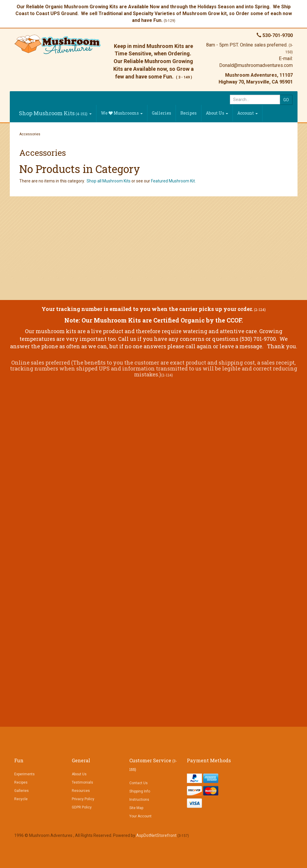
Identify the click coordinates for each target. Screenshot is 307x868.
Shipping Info (140, 791)
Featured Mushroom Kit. (173, 181)
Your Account (140, 816)
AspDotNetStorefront (156, 835)
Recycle (21, 799)
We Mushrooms (122, 113)
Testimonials (82, 782)
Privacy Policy (83, 799)
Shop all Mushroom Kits (109, 181)
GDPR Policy (82, 807)
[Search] (255, 100)
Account (248, 113)
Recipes (189, 113)
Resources (81, 791)
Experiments (24, 774)
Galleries (162, 113)
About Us (217, 113)
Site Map (136, 808)
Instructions (139, 800)
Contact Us (139, 783)
